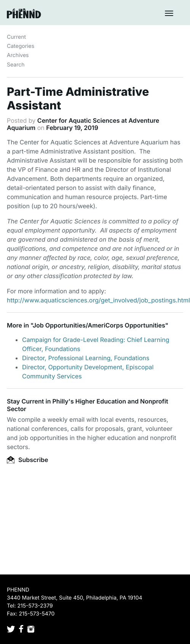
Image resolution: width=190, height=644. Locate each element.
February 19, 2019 (72, 128)
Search (16, 65)
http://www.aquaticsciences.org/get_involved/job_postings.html (98, 300)
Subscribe (27, 460)
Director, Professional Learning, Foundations (86, 358)
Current (16, 37)
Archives (18, 55)
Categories (21, 46)
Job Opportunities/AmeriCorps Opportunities (99, 325)
